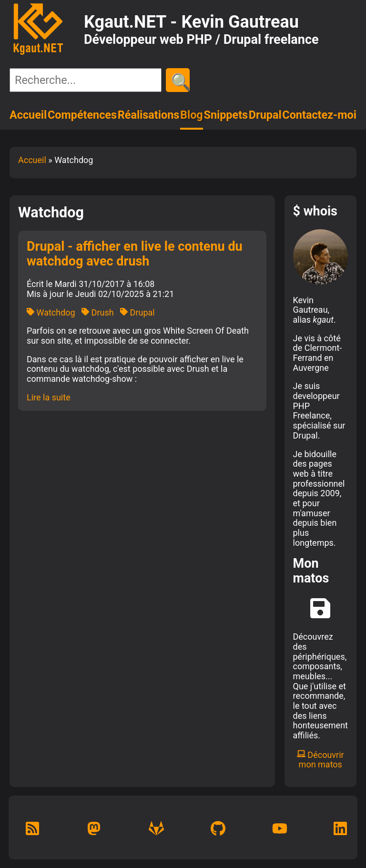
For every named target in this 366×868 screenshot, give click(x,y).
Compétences (82, 115)
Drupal (265, 115)
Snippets (226, 115)
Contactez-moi (319, 115)
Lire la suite (49, 397)
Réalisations (148, 115)
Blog (192, 115)
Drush (98, 312)
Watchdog (51, 312)
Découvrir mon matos (320, 760)
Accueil (28, 115)
